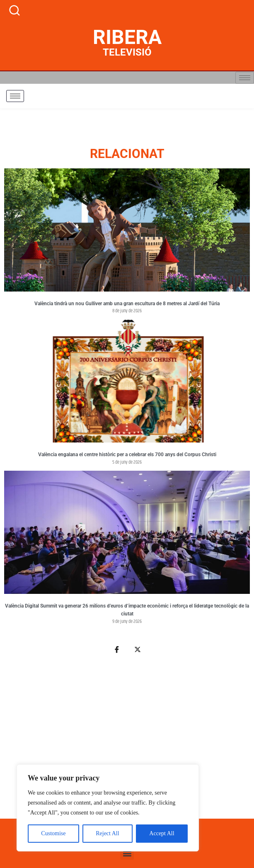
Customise (53, 833)
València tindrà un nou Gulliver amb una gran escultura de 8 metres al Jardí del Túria (127, 304)
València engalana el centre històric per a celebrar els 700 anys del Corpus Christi (127, 455)
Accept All (162, 833)
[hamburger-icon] (245, 78)
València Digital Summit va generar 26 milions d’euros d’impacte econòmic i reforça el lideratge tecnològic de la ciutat (127, 610)
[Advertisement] (127, 741)
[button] (127, 853)
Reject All (107, 833)
